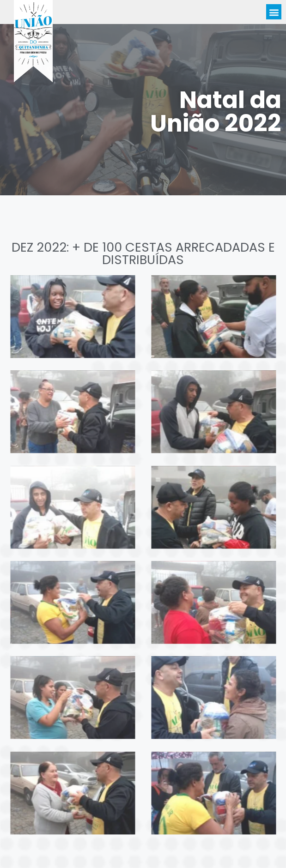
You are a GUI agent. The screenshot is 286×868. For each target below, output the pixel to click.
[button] (274, 13)
